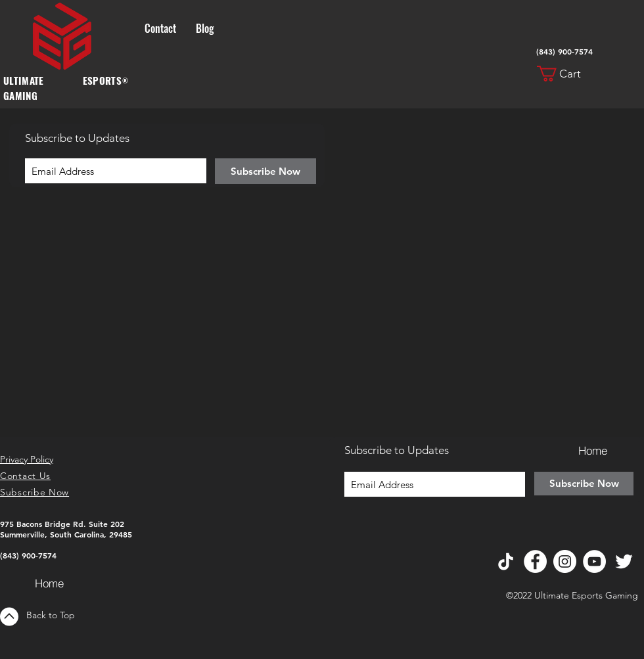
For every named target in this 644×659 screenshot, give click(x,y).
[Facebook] (535, 561)
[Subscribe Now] (265, 171)
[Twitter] (624, 561)
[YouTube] (594, 561)
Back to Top (51, 615)
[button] (567, 74)
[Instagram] (565, 561)
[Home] (49, 583)
